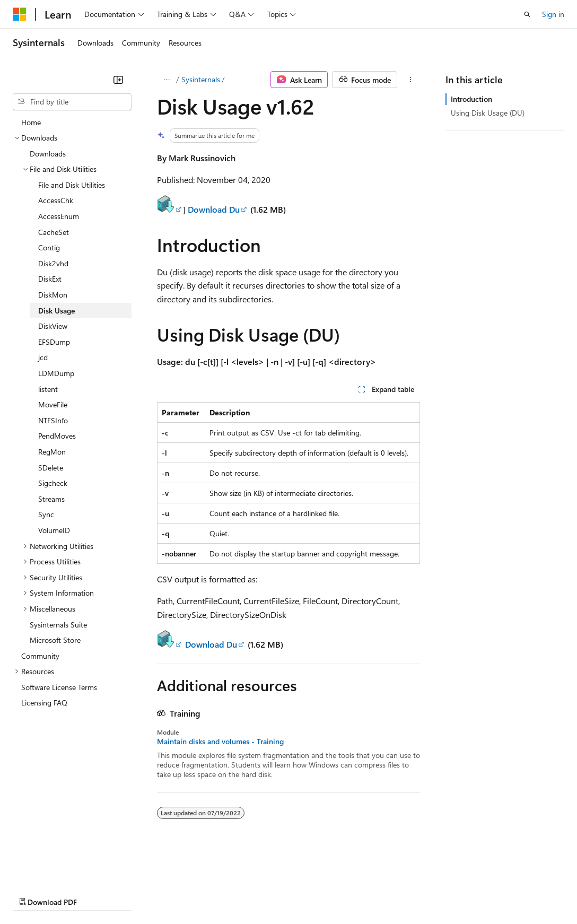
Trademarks (440, 892)
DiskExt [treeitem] (50, 279)
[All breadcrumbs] (166, 80)
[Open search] (527, 14)
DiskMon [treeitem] (53, 295)
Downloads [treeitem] (48, 154)
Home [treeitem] (31, 122)
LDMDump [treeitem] (56, 373)
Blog (145, 892)
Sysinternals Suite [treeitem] (58, 625)
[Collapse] (118, 80)
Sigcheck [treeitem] (53, 483)
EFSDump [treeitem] (54, 342)
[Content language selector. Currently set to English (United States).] (61, 866)
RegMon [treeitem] (52, 452)
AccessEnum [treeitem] (59, 216)
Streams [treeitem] (51, 499)
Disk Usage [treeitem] (56, 311)
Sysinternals (201, 79)
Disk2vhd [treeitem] (53, 263)
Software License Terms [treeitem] (59, 687)
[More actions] (411, 80)
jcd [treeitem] (43, 357)
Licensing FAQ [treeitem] (44, 703)
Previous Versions (96, 892)
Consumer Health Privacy (305, 892)
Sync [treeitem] (46, 514)
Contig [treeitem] (49, 247)
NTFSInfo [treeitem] (53, 420)
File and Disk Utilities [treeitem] (72, 185)
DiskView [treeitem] (53, 326)
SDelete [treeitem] (51, 468)
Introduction (471, 99)
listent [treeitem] (48, 389)
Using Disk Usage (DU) (488, 113)
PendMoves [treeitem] (57, 436)
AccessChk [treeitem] (56, 200)
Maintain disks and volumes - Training (220, 742)
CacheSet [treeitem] (54, 232)
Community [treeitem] (40, 656)
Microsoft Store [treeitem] (55, 640)
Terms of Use (387, 892)
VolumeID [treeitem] (54, 530)
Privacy (232, 892)
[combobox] (72, 102)
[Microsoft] (20, 14)
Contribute (190, 892)
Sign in (553, 14)
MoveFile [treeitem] (53, 404)
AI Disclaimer (34, 892)
